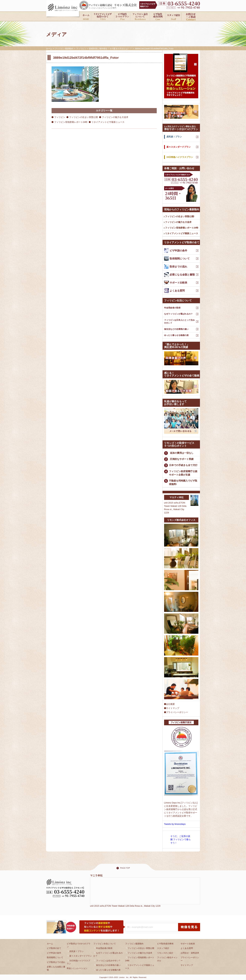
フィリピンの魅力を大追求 (115, 117)
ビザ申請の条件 (54, 953)
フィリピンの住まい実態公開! (180, 216)
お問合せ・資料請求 (190, 953)
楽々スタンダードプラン (81, 956)
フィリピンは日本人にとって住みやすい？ (179, 321)
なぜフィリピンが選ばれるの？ (178, 314)
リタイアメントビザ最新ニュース (108, 122)
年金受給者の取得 (172, 308)
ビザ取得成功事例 (165, 944)
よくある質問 (187, 948)
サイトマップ (172, 708)
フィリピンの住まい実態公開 (83, 117)
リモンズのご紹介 (165, 953)
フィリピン (60, 117)
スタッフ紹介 (163, 948)
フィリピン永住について (105, 944)
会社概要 (169, 704)
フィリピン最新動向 (134, 944)
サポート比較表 (188, 944)
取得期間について (55, 957)
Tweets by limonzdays (175, 824)
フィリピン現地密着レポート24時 (71, 122)
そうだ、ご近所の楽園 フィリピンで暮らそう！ (181, 839)
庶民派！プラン (76, 951)
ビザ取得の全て (54, 948)
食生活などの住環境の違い (176, 329)
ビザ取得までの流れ (56, 962)
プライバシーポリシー (176, 712)
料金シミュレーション (77, 968)
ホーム (50, 944)
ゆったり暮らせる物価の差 (176, 335)
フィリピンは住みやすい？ (108, 961)
